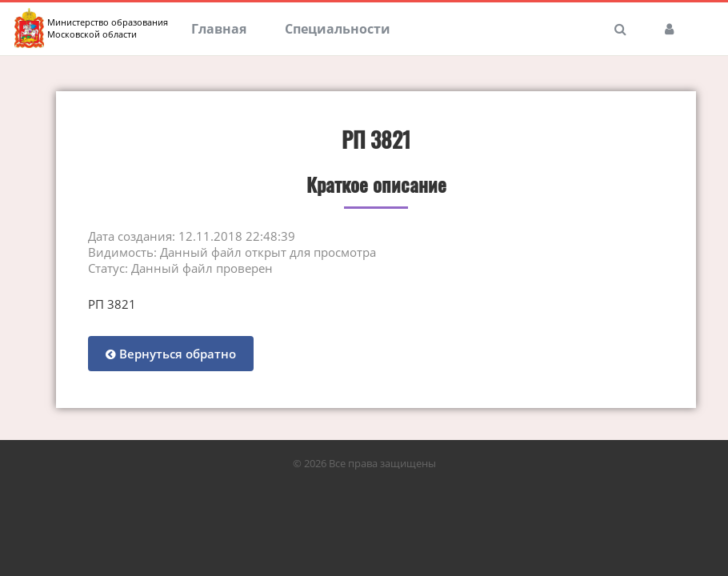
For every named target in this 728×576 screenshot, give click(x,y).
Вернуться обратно (171, 354)
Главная (219, 29)
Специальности (338, 29)
